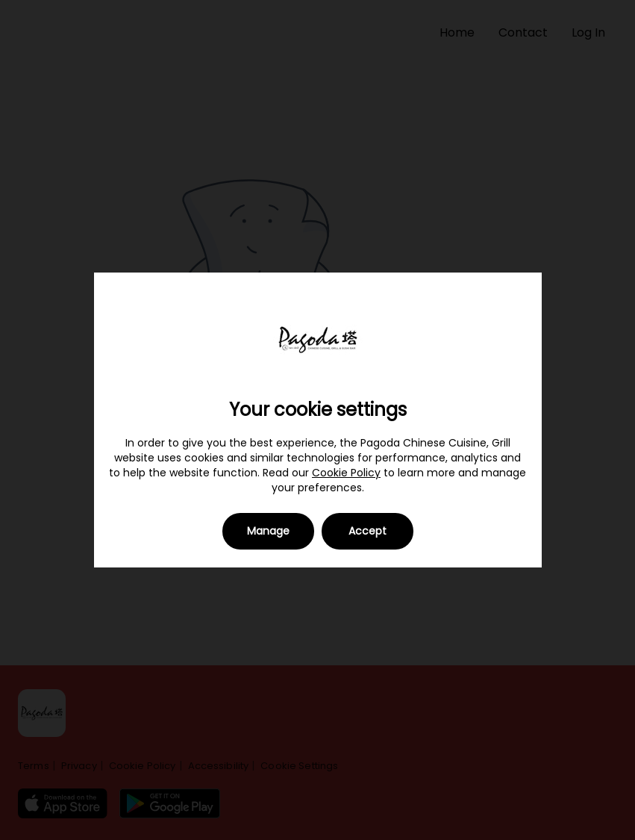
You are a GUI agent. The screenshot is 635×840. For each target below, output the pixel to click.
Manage (268, 531)
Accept (367, 531)
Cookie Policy (346, 473)
